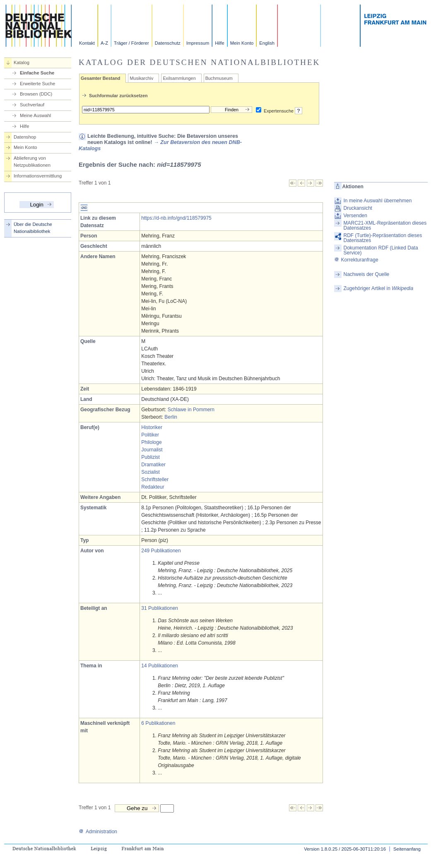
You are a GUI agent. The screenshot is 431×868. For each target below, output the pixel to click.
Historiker (152, 427)
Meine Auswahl (35, 115)
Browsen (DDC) (36, 94)
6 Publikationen (158, 723)
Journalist (152, 450)
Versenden (355, 216)
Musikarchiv (141, 78)
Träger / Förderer (131, 43)
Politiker (150, 435)
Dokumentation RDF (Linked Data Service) (381, 250)
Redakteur (153, 487)
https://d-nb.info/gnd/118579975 (176, 218)
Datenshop (25, 137)
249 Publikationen (161, 551)
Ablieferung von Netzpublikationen (32, 162)
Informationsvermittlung (38, 176)
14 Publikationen (160, 666)
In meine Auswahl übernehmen (378, 201)
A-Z (104, 43)
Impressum (198, 43)
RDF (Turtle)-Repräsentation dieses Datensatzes (383, 238)
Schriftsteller (155, 480)
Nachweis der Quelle (367, 274)
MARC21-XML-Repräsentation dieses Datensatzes (385, 225)
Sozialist (150, 472)
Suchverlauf (32, 105)
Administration (98, 832)
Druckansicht (358, 208)
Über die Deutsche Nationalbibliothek (33, 228)
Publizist (150, 457)
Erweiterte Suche (37, 84)
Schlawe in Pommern (191, 410)
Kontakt (87, 43)
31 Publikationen (160, 608)
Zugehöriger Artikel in (379, 288)
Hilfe (219, 43)
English (267, 43)
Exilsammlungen (179, 78)
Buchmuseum (219, 78)
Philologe (151, 442)
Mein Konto (242, 43)
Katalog (22, 62)
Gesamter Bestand (100, 78)
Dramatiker (153, 465)
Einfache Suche (37, 73)
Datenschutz (168, 43)
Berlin (171, 417)
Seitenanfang (407, 849)
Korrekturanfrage (356, 260)
